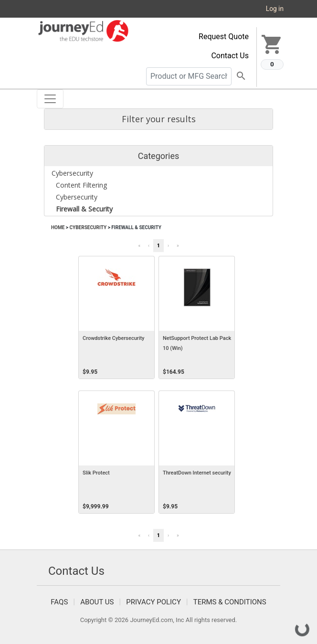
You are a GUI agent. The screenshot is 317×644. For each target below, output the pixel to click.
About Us (97, 602)
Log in (275, 9)
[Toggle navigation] (50, 99)
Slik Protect (96, 473)
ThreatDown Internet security (197, 473)
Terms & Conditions (230, 602)
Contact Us (230, 56)
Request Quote (224, 37)
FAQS (59, 602)
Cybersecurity (88, 227)
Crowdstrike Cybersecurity (114, 338)
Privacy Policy (153, 602)
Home (58, 227)
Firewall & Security (136, 227)
